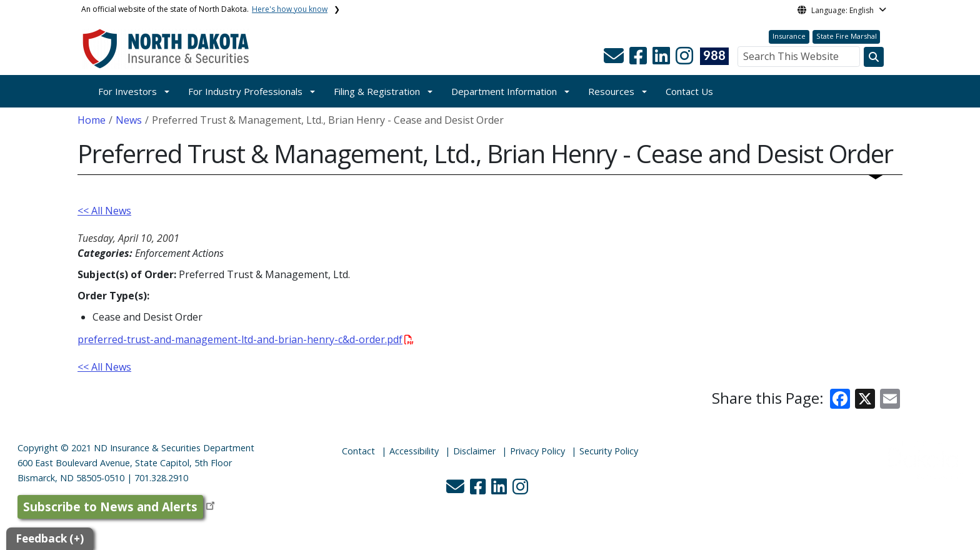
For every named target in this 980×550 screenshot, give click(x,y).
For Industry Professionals (245, 91)
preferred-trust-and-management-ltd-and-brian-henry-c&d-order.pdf (246, 339)
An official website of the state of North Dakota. (204, 9)
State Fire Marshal (847, 36)
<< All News (104, 211)
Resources (611, 91)
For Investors (127, 91)
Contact (358, 451)
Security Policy (609, 451)
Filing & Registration (377, 91)
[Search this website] (874, 57)
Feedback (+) (50, 538)
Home (92, 120)
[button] (615, 59)
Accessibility (414, 451)
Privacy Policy (537, 451)
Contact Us (689, 91)
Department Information (504, 91)
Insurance (789, 36)
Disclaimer (474, 451)
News (129, 120)
